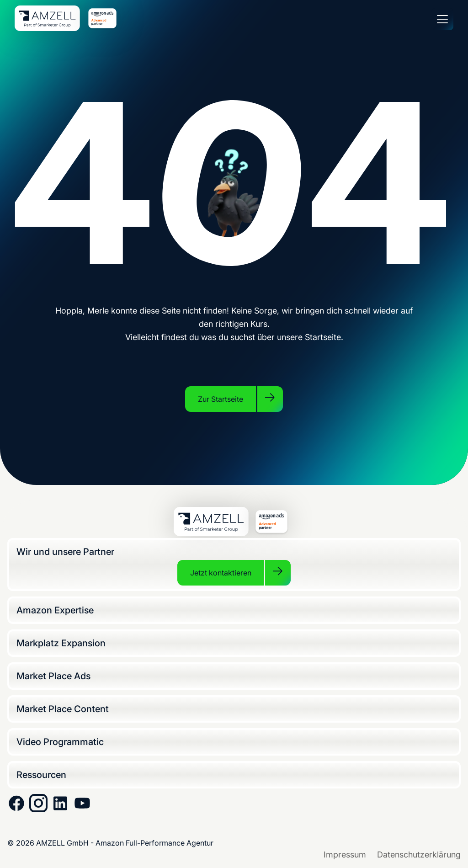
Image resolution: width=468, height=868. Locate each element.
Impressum (345, 855)
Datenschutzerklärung (419, 855)
